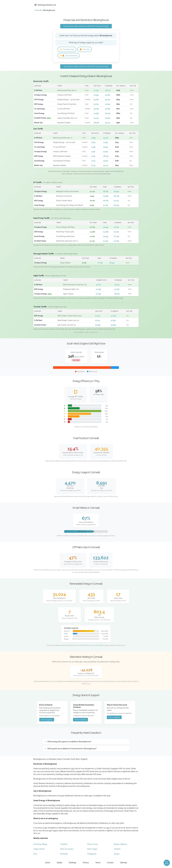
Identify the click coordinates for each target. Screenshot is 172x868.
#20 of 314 (60, 646)
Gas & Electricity (69, 56)
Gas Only (86, 49)
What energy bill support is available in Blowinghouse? (69, 742)
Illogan (117, 854)
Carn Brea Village (40, 845)
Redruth (117, 850)
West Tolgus (92, 850)
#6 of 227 (73, 646)
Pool (35, 854)
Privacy (86, 863)
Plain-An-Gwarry (67, 850)
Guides (60, 863)
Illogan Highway (120, 845)
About (48, 863)
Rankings (73, 863)
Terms (98, 863)
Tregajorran (92, 854)
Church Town (92, 845)
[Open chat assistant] (167, 863)
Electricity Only (68, 49)
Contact (110, 863)
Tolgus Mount (39, 850)
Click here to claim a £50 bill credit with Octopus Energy (86, 26)
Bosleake (64, 854)
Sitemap (124, 863)
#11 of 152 (99, 646)
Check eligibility (47, 720)
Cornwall (38, 10)
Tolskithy (64, 845)
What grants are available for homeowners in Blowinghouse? (72, 749)
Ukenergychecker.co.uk (45, 5)
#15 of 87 (85, 646)
